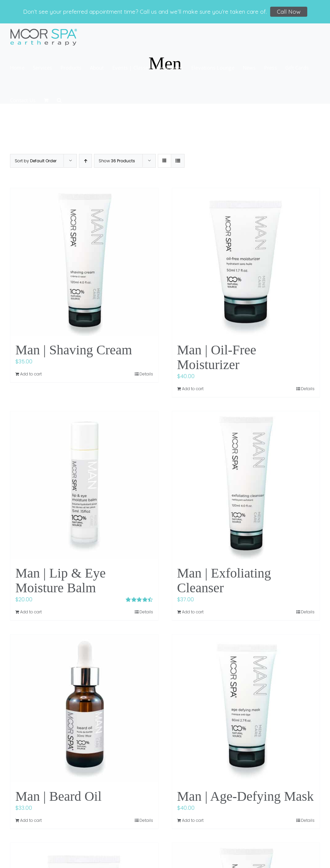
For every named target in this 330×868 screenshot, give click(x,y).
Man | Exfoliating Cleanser (224, 580)
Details (146, 374)
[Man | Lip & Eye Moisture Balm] (84, 485)
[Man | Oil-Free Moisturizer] (246, 262)
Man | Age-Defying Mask (246, 796)
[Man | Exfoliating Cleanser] (246, 485)
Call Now (289, 12)
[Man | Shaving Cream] (84, 262)
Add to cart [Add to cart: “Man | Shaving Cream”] (31, 374)
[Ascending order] (85, 161)
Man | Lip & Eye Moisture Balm (61, 580)
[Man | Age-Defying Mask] (246, 708)
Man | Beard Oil (59, 796)
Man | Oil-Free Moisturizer (217, 357)
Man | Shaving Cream (74, 350)
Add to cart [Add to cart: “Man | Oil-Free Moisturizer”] (193, 389)
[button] (59, 100)
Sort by (36, 161)
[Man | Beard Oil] (84, 708)
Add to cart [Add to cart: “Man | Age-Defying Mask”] (193, 820)
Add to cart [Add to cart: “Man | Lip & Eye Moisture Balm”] (31, 612)
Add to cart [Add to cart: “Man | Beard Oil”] (31, 820)
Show (117, 161)
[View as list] (178, 161)
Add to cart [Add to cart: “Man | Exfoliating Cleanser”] (193, 612)
